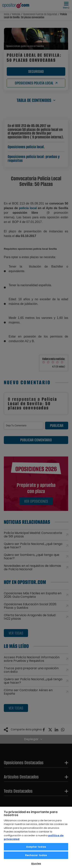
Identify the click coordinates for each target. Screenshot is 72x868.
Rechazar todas (36, 855)
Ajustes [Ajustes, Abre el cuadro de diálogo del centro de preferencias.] (36, 863)
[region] (36, 837)
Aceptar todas (36, 847)
